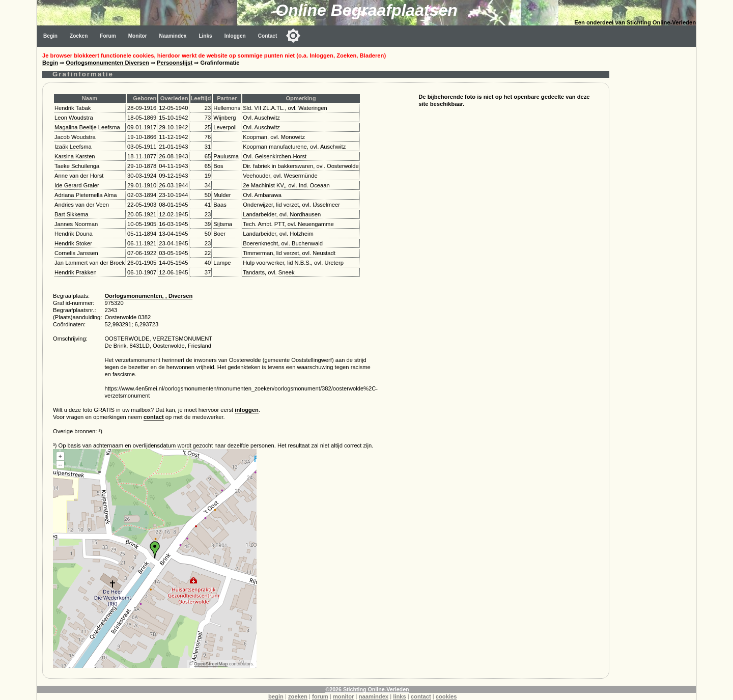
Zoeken (79, 36)
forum (320, 696)
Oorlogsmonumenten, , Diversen (148, 296)
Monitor (138, 36)
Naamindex (173, 36)
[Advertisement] (655, 200)
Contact (268, 36)
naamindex (374, 696)
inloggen (247, 410)
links (400, 696)
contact (154, 417)
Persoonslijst (175, 63)
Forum (108, 36)
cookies (446, 696)
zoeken (298, 696)
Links (205, 36)
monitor (344, 696)
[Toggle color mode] (293, 36)
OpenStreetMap (211, 664)
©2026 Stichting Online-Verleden (367, 689)
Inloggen (235, 36)
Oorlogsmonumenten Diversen (107, 63)
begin (276, 696)
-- (60, 464)
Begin (50, 36)
